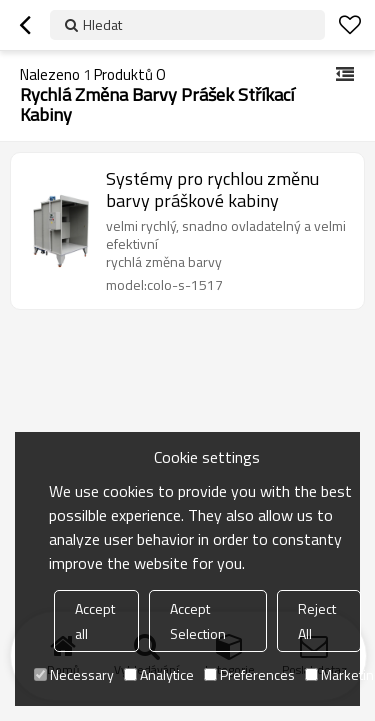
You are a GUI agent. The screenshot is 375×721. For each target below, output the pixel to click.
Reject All (317, 621)
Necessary (74, 674)
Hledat (102, 24)
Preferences (249, 674)
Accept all (95, 621)
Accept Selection (198, 621)
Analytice (159, 674)
